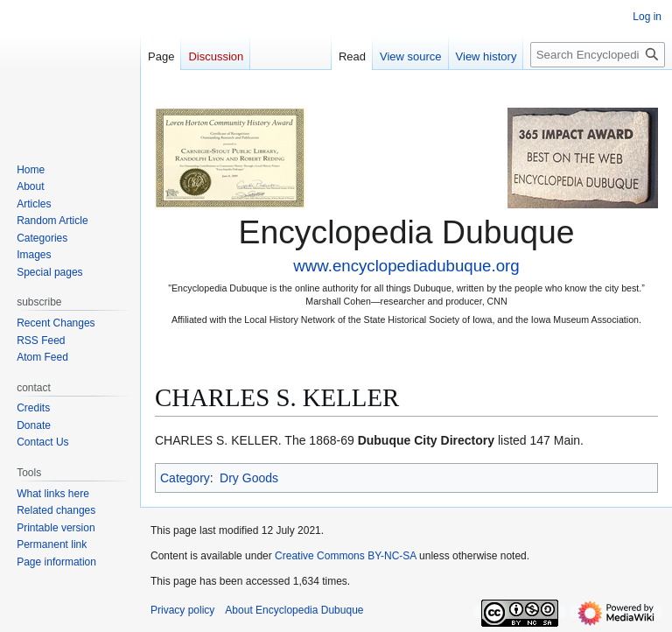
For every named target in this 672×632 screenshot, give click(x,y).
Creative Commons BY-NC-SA (346, 556)
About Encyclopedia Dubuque (294, 610)
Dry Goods (249, 478)
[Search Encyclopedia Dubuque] (598, 55)
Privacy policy (182, 610)
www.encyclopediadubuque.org (406, 266)
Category (185, 478)
